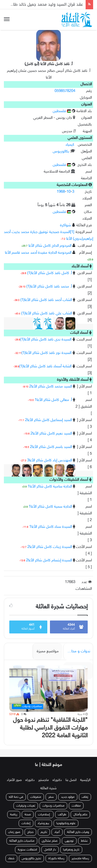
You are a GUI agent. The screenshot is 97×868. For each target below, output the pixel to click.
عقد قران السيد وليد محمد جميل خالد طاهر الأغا (42, 4)
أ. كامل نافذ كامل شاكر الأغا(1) (50, 273)
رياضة (14, 815)
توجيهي (69, 841)
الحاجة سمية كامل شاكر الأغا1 (50, 507)
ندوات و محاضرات (77, 651)
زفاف (85, 797)
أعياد (57, 832)
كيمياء (70, 145)
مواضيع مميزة (48, 651)
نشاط (84, 841)
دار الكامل (50, 850)
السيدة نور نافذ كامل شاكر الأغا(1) (46, 353)
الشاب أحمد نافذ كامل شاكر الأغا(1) (46, 300)
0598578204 (65, 91)
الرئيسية (85, 780)
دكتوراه (57, 780)
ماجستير (44, 780)
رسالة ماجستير (80, 858)
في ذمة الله (16, 797)
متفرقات (36, 797)
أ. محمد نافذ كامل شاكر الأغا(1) (49, 287)
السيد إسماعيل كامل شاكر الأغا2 (48, 420)
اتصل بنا (71, 780)
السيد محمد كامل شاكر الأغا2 (51, 387)
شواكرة (65, 225)
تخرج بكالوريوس (31, 858)
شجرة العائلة (48, 788)
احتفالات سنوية (27, 850)
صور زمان (14, 832)
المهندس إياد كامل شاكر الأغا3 (50, 460)
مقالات (76, 806)
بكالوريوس (61, 152)
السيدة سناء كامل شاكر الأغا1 (51, 527)
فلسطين (62, 111)
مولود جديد (68, 797)
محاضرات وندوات (53, 806)
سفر (51, 797)
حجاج (30, 832)
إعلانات (26, 823)
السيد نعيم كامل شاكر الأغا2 (51, 434)
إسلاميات (44, 815)
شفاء (11, 858)
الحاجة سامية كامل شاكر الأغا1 (50, 487)
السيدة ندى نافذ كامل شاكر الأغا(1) (46, 340)
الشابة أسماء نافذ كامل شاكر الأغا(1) (45, 366)
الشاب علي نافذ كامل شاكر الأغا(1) (47, 313)
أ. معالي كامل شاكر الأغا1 (53, 400)
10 (69, 192)
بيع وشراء (43, 823)
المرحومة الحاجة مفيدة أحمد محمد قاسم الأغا (38, 253)
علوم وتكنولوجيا (66, 823)
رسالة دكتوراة (56, 858)
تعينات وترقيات (26, 806)
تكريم (44, 832)
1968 (61, 192)
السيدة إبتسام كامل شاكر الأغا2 (49, 560)
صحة (28, 815)
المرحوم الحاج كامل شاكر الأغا (50, 246)
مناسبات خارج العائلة (22, 841)
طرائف (62, 815)
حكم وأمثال (80, 815)
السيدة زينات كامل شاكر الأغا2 (50, 547)
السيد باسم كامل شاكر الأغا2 (51, 447)
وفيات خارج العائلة (78, 832)
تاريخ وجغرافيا (71, 850)
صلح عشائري (50, 841)
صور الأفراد (14, 780)
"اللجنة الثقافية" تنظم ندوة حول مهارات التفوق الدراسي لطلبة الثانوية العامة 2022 (50, 728)
